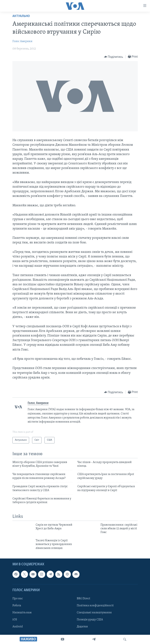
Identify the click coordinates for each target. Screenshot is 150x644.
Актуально (21, 16)
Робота (17, 606)
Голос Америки (22, 41)
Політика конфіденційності (95, 606)
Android (18, 627)
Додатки (82, 627)
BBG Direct (83, 599)
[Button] (114, 57)
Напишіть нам (22, 613)
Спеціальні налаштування (94, 613)
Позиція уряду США (90, 620)
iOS (15, 620)
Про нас (18, 599)
